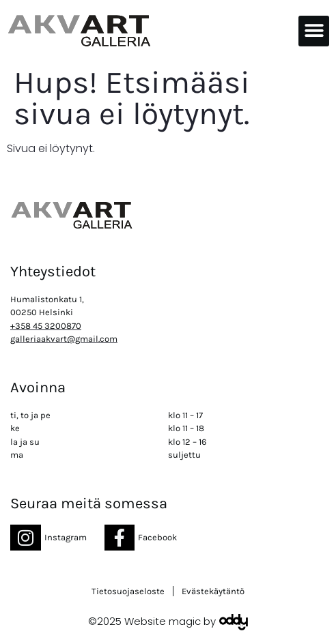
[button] (314, 31)
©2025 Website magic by (152, 621)
